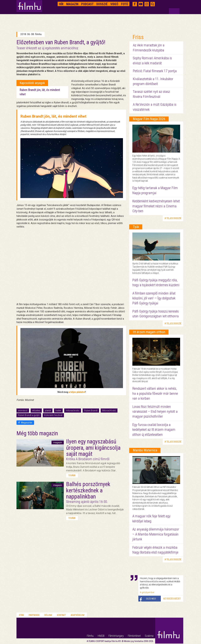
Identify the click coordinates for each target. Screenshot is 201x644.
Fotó (125, 4)
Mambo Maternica (145, 450)
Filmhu (90, 636)
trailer (58, 411)
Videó (114, 4)
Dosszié (102, 4)
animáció (23, 411)
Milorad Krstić (109, 411)
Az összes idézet (172, 599)
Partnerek (34, 615)
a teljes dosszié (173, 218)
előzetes (36, 411)
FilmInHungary (116, 636)
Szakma (149, 636)
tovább (72, 475)
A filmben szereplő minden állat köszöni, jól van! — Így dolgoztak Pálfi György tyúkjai (154, 298)
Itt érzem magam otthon (149, 332)
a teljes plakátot (77, 392)
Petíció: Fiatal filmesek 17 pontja (155, 71)
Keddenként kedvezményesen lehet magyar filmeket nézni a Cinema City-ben (156, 206)
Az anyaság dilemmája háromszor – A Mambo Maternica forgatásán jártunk (156, 534)
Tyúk (136, 227)
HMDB (101, 636)
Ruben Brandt (91, 411)
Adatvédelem (77, 615)
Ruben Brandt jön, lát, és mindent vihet (53, 116)
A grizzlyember (147, 592)
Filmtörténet (134, 636)
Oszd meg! (151, 599)
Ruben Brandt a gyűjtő (29, 415)
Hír (61, 4)
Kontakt (61, 615)
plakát (48, 411)
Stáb (21, 615)
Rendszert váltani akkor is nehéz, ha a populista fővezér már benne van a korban (155, 393)
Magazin (72, 4)
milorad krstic (73, 411)
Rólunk (48, 615)
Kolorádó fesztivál (53, 415)
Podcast (87, 4)
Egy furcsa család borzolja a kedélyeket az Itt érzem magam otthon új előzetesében (154, 430)
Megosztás (25, 423)
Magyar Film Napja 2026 (149, 119)
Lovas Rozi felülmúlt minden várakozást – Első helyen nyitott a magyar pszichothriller (155, 412)
